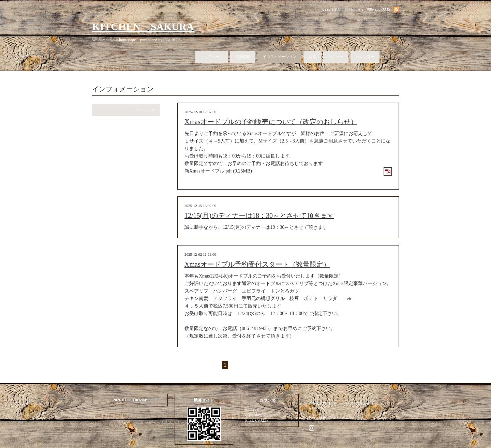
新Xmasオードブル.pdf (208, 171)
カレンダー (365, 57)
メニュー (336, 57)
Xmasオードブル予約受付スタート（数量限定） (257, 264)
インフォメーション (279, 57)
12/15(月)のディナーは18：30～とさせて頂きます (259, 215)
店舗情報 (243, 57)
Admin (347, 417)
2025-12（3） (146, 110)
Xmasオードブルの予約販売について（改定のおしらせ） (271, 122)
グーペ (333, 417)
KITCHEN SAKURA (143, 26)
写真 (312, 57)
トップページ (212, 57)
